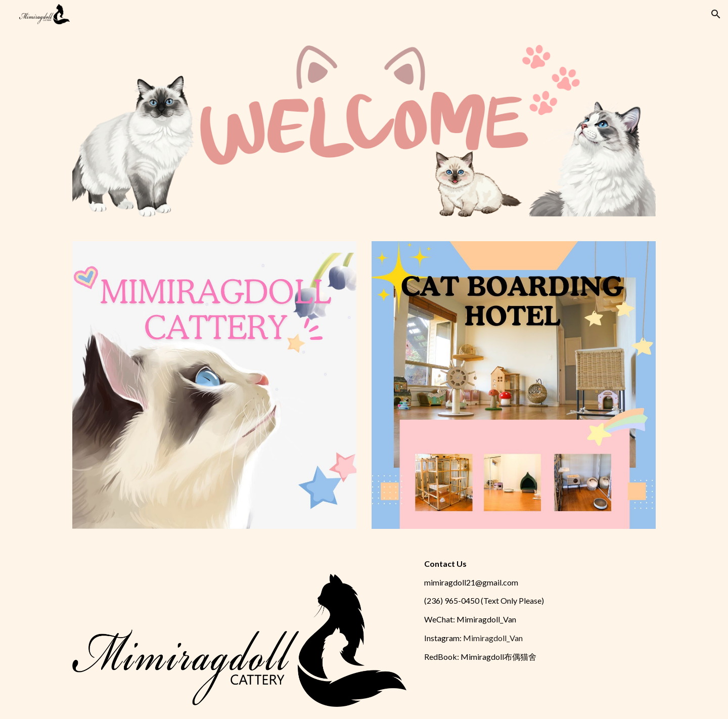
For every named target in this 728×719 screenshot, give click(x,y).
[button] (716, 14)
